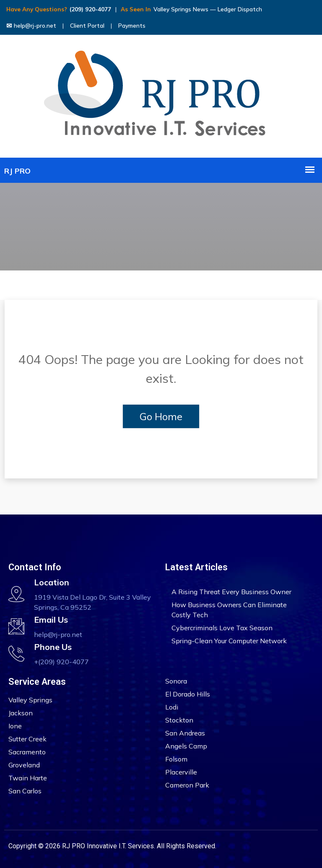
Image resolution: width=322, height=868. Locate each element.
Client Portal (87, 26)
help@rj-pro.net (31, 26)
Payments (132, 26)
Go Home (161, 416)
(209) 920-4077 (90, 9)
